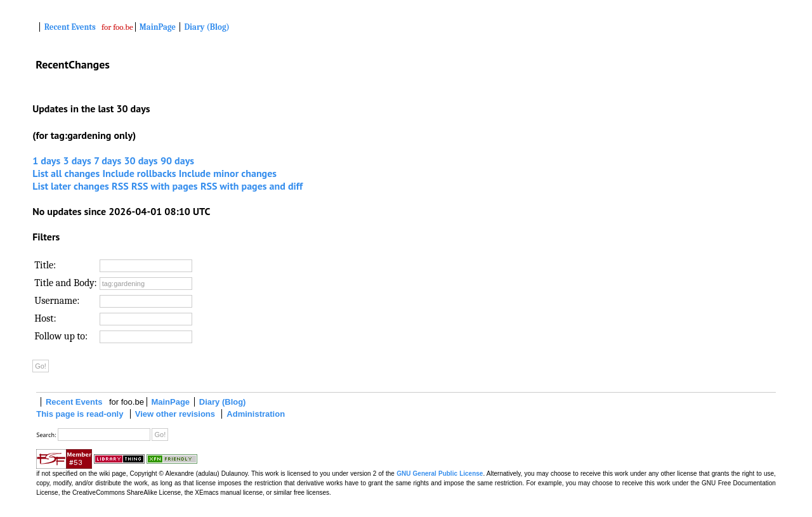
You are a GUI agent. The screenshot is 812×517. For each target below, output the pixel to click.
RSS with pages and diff (252, 186)
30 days (141, 160)
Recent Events (70, 27)
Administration (256, 414)
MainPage (158, 27)
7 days (108, 160)
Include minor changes (228, 173)
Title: (45, 265)
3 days (77, 160)
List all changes (66, 173)
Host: (45, 318)
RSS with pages (165, 186)
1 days (46, 160)
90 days (177, 160)
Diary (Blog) (206, 27)
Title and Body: (66, 283)
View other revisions (175, 414)
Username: (57, 301)
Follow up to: (61, 336)
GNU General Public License (440, 474)
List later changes (71, 186)
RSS (120, 186)
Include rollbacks (140, 173)
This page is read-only (80, 414)
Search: (46, 435)
